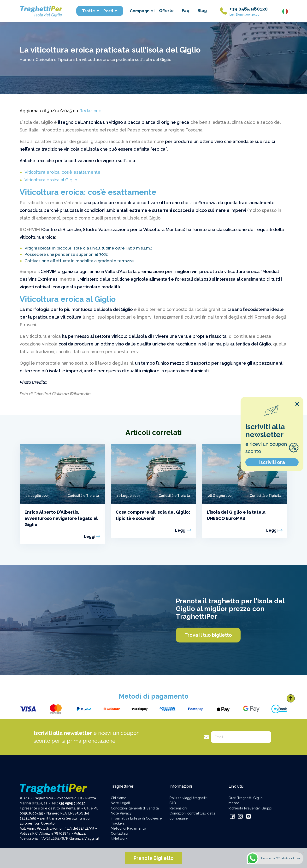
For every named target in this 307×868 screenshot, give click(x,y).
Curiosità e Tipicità (54, 59)
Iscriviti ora (272, 462)
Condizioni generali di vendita (135, 808)
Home (26, 59)
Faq (186, 11)
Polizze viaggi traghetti (189, 798)
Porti (110, 11)
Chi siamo (119, 798)
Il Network (119, 838)
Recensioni (178, 808)
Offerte (166, 11)
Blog (202, 11)
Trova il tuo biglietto (208, 635)
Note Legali (120, 803)
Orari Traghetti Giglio (246, 798)
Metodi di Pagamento (128, 828)
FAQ (173, 803)
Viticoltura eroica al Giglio (51, 180)
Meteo (234, 803)
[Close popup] (297, 404)
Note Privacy (121, 813)
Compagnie (143, 11)
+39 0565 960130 (249, 9)
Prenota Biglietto (154, 858)
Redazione (90, 111)
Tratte (91, 11)
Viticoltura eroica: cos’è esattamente (62, 172)
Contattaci (119, 833)
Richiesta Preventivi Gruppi (250, 808)
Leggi (90, 537)
